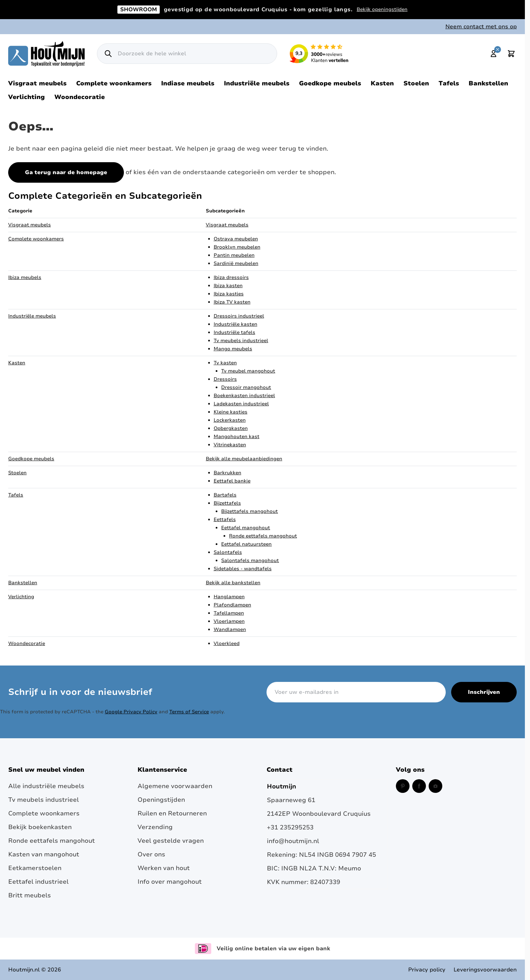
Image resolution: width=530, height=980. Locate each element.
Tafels (449, 83)
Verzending (155, 827)
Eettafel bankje (232, 481)
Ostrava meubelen (236, 239)
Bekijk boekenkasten (40, 827)
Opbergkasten (231, 428)
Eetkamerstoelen (35, 868)
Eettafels (225, 520)
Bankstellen (488, 83)
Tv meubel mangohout (248, 371)
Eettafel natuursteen (246, 544)
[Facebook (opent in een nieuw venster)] (419, 786)
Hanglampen (229, 597)
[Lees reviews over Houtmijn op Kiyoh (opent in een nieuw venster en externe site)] (319, 54)
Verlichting (26, 97)
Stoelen (416, 83)
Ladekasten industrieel (241, 404)
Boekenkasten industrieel (244, 396)
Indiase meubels (188, 83)
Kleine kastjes (231, 412)
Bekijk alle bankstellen (233, 583)
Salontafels (228, 552)
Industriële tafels (234, 332)
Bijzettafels (227, 503)
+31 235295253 (290, 827)
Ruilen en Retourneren (172, 813)
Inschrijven (484, 692)
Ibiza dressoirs (231, 277)
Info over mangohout (170, 882)
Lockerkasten (230, 420)
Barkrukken (227, 473)
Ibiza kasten (228, 286)
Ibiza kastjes (229, 294)
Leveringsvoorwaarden (485, 970)
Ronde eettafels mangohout (263, 536)
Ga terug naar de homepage (66, 172)
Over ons (151, 854)
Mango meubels (233, 349)
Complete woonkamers (114, 83)
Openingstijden (161, 800)
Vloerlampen (229, 621)
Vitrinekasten (230, 445)
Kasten (382, 83)
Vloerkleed (227, 643)
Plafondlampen (232, 605)
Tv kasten (225, 363)
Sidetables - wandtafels (243, 569)
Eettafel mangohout (246, 528)
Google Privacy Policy (131, 712)
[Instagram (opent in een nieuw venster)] (435, 786)
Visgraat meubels (37, 83)
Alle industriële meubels (46, 786)
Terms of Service (189, 712)
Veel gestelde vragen (171, 841)
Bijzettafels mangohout (249, 511)
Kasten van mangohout (44, 854)
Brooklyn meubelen (237, 247)
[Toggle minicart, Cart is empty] (511, 54)
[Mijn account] (493, 54)
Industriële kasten (235, 324)
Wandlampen (230, 629)
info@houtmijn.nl (293, 841)
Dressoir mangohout (246, 387)
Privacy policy (427, 970)
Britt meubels (30, 895)
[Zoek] (108, 54)
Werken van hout (164, 868)
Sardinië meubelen (236, 263)
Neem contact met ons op (481, 27)
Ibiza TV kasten (232, 302)
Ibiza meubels (25, 277)
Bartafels (225, 495)
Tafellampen (229, 613)
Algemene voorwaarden (175, 786)
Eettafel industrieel (38, 882)
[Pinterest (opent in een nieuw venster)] (403, 786)
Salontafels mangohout (250, 561)
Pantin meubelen (234, 255)
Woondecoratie (80, 97)
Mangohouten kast (237, 437)
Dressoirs (225, 379)
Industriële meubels (257, 83)
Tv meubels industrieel (241, 341)
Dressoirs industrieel (239, 316)
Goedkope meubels (330, 83)
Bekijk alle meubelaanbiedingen (244, 459)
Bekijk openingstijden (382, 9)
